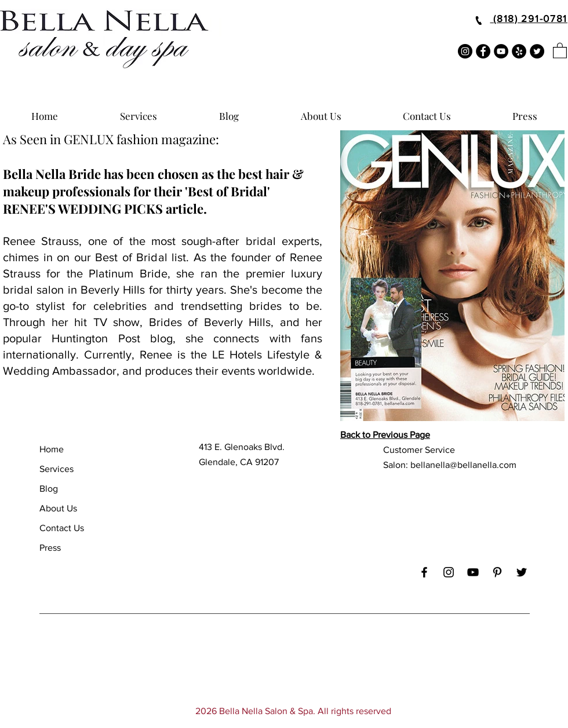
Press (50, 548)
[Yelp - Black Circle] (519, 51)
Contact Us (62, 528)
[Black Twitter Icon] (522, 572)
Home (52, 449)
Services (57, 469)
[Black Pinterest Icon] (497, 572)
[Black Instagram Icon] (449, 572)
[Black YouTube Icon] (473, 572)
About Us (58, 508)
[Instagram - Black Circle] (465, 51)
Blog (49, 489)
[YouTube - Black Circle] (501, 51)
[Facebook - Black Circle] (483, 51)
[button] (560, 50)
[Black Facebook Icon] (424, 572)
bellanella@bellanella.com (463, 465)
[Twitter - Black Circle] (537, 51)
